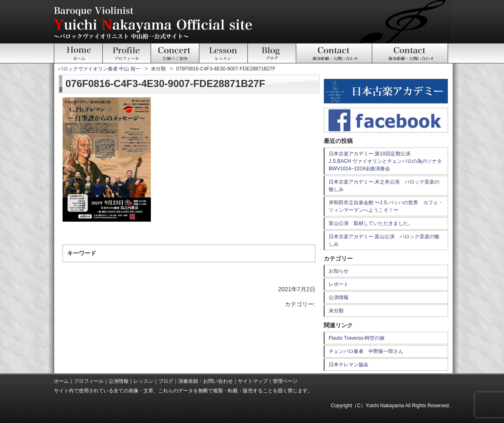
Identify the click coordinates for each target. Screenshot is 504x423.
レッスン (143, 381)
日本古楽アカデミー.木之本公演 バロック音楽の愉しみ (384, 186)
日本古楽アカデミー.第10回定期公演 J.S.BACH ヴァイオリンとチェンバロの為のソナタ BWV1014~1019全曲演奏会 (388, 161)
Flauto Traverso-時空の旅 (357, 338)
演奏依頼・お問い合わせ (206, 381)
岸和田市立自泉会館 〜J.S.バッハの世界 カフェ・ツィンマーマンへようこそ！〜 (386, 206)
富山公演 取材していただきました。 (371, 223)
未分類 (336, 311)
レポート (339, 284)
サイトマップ (253, 381)
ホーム (61, 381)
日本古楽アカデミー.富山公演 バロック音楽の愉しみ (384, 240)
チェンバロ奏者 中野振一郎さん (366, 351)
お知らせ (339, 271)
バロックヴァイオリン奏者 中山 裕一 (99, 69)
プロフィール (89, 381)
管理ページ (285, 381)
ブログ (166, 381)
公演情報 (339, 297)
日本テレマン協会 (349, 365)
